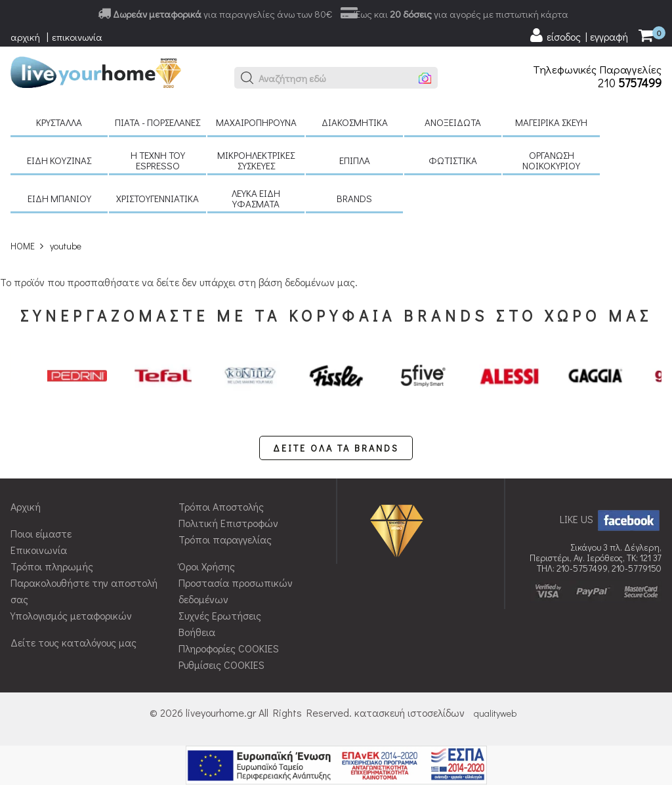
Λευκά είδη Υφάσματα (256, 198)
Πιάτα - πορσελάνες (157, 122)
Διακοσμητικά (355, 122)
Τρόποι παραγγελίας (225, 539)
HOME (23, 246)
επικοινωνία (77, 37)
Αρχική (26, 506)
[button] (247, 78)
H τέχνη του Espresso (158, 160)
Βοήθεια (197, 632)
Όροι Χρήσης (207, 566)
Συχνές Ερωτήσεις (220, 615)
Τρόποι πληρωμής (52, 566)
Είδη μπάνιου (59, 198)
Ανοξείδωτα (453, 122)
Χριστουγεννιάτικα (157, 198)
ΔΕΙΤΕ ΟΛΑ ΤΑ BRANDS (336, 448)
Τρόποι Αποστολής (221, 506)
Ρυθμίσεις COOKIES (221, 665)
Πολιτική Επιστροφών (228, 523)
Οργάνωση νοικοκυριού (551, 160)
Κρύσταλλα (59, 122)
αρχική (25, 37)
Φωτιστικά (453, 160)
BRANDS (354, 198)
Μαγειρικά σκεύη (551, 122)
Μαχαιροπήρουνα (256, 122)
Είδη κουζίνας (59, 160)
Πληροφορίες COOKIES (229, 648)
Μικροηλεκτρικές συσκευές (256, 160)
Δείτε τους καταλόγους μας (73, 642)
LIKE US (611, 519)
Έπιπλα (355, 160)
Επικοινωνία (39, 550)
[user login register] (578, 35)
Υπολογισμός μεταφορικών (71, 615)
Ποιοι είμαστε (41, 533)
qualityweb (495, 713)
